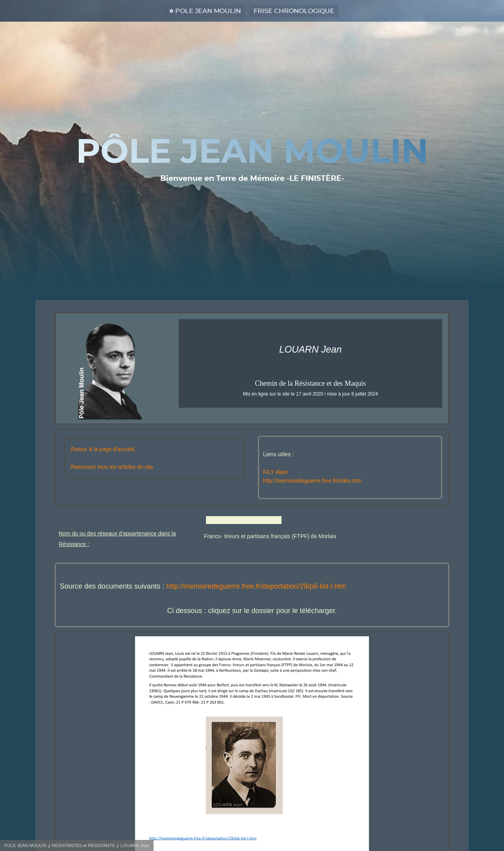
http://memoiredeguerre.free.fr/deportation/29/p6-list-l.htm (256, 586)
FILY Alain (275, 472)
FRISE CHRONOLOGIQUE (294, 11)
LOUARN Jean (135, 845)
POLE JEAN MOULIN (208, 11)
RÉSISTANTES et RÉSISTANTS (83, 845)
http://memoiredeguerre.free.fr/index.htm (312, 481)
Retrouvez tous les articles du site (112, 467)
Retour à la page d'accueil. (103, 449)
